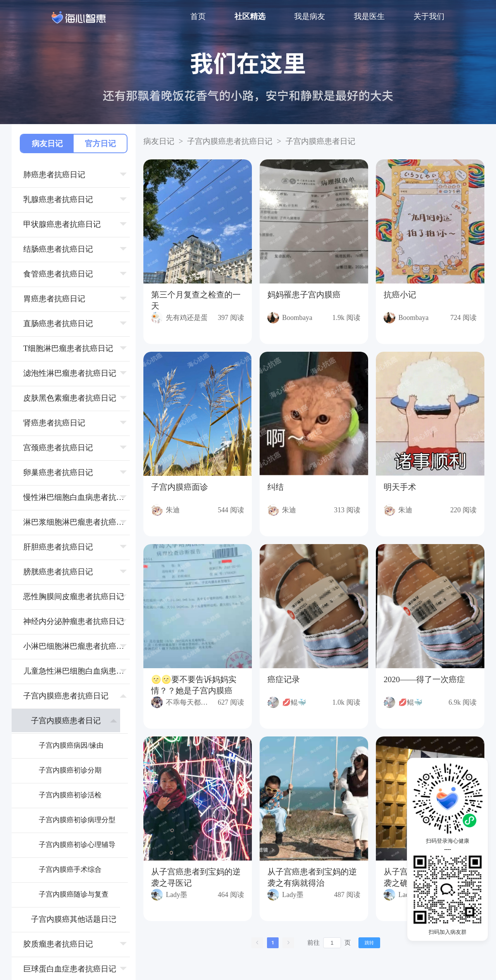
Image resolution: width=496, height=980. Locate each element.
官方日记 (100, 143)
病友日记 (47, 143)
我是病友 (310, 16)
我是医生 (369, 16)
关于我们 (429, 16)
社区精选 (250, 16)
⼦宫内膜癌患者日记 (319, 141)
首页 (198, 16)
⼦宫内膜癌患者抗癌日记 (230, 141)
